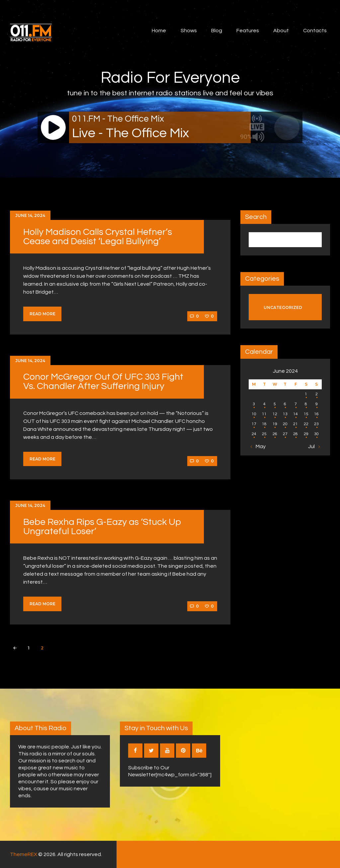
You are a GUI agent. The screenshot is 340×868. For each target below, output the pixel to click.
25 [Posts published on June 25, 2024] (264, 434)
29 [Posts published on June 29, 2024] (306, 434)
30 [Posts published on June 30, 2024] (316, 434)
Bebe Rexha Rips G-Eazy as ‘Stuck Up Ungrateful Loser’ (102, 527)
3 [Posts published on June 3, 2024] (254, 404)
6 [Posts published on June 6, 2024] (285, 404)
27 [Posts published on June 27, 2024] (285, 434)
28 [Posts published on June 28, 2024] (296, 434)
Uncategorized (283, 307)
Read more (42, 314)
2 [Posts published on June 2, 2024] (317, 394)
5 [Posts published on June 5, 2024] (275, 404)
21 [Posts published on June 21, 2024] (296, 424)
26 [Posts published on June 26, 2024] (275, 434)
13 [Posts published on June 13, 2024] (285, 414)
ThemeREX (24, 854)
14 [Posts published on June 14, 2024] (296, 414)
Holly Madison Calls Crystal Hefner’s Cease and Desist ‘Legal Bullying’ (98, 237)
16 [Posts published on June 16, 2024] (316, 414)
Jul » (313, 446)
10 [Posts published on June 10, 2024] (254, 414)
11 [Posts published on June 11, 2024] (264, 414)
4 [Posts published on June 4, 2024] (264, 404)
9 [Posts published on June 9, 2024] (317, 404)
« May (259, 446)
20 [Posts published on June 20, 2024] (285, 424)
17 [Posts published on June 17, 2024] (254, 424)
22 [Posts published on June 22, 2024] (306, 424)
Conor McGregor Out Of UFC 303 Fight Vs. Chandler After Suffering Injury (103, 382)
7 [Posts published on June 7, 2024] (296, 404)
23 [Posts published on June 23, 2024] (316, 424)
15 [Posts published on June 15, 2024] (306, 414)
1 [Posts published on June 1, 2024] (306, 394)
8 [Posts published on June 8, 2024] (306, 404)
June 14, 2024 (30, 215)
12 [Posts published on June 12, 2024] (275, 414)
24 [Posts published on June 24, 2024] (254, 434)
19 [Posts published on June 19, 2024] (275, 424)
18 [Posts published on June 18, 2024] (264, 424)
